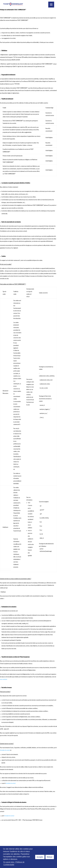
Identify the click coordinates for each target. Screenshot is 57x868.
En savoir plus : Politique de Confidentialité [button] (14, 863)
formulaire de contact (5, 750)
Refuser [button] (50, 857)
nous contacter (4, 679)
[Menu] (51, 5)
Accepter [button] (40, 857)
